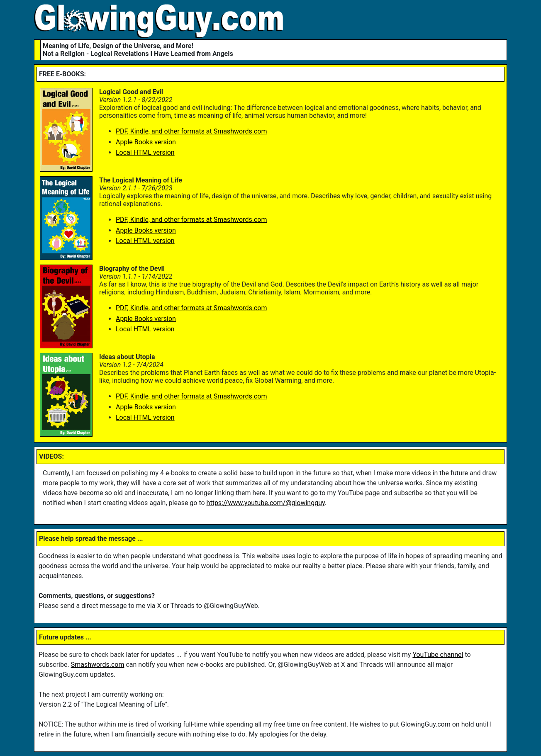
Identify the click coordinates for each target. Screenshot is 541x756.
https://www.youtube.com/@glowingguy (266, 503)
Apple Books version (146, 142)
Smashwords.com (98, 665)
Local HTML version (145, 152)
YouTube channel (438, 655)
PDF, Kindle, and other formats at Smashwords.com (191, 131)
